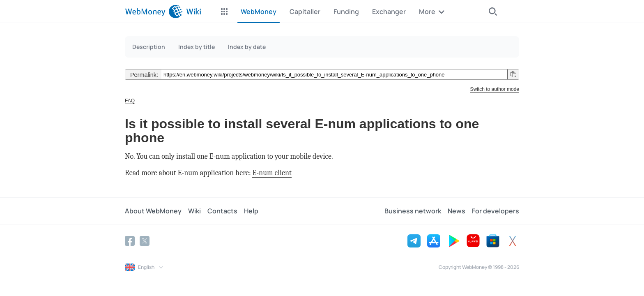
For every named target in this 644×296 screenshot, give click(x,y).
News (457, 211)
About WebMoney (153, 211)
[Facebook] (130, 241)
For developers (496, 211)
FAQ (130, 101)
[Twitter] (145, 241)
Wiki (194, 211)
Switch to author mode (495, 89)
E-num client (272, 173)
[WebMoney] (154, 12)
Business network (413, 211)
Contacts (222, 211)
